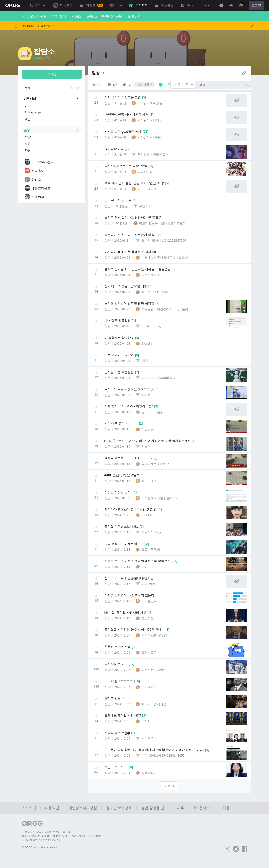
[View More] (207, 5)
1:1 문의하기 (203, 808)
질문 (107, 379)
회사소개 (29, 808)
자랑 (107, 156)
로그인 (256, 5)
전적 (37, 5)
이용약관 (52, 808)
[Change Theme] (231, 5)
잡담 (107, 105)
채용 (226, 808)
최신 (113, 85)
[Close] (252, 26)
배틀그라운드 (112, 16)
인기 (98, 85)
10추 (164, 85)
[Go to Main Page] (13, 5)
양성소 (76, 16)
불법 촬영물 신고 (154, 808)
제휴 (181, 808)
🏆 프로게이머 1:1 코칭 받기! (34, 26)
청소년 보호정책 (119, 808)
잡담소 (92, 18)
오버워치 (134, 16)
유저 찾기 (59, 16)
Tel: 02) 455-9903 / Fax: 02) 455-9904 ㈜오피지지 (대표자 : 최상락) (62, 836)
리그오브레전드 (35, 16)
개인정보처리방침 (83, 808)
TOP (128, 85)
